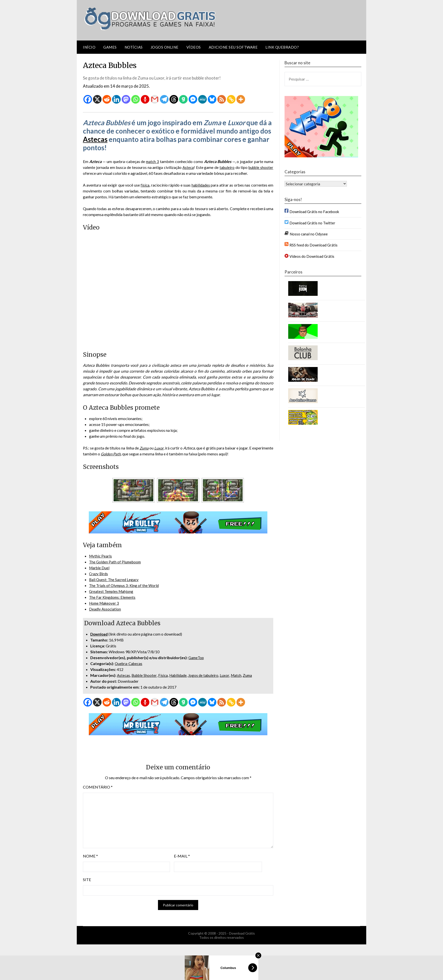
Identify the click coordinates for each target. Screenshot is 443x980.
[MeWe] (202, 99)
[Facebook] (88, 99)
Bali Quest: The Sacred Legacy (115, 579)
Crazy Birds (99, 574)
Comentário (98, 787)
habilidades (201, 185)
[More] (241, 99)
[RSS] (222, 99)
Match (240, 675)
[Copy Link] (231, 99)
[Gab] (183, 99)
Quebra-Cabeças (129, 663)
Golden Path (133, 454)
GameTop (197, 658)
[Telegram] (164, 99)
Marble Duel (100, 568)
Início (89, 47)
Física (165, 675)
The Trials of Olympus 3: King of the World (125, 585)
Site (87, 879)
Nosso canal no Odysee (309, 234)
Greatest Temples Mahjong (112, 591)
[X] (97, 99)
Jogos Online (165, 47)
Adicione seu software (233, 47)
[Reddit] (107, 99)
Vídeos (194, 47)
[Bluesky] (212, 99)
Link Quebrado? (282, 47)
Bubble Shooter (145, 675)
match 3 (153, 161)
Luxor (229, 675)
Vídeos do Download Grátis (312, 256)
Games (110, 47)
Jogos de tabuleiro (207, 675)
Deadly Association (105, 609)
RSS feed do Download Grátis (313, 245)
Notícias (134, 47)
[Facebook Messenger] (193, 99)
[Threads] (174, 99)
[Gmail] (155, 99)
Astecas (95, 139)
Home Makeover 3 (105, 603)
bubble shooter (260, 167)
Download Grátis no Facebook (314, 212)
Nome (90, 856)
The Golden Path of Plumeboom (116, 562)
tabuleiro (226, 167)
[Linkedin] (116, 99)
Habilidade (180, 675)
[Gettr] (145, 99)
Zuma (152, 448)
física (145, 185)
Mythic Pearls (101, 556)
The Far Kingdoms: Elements (113, 597)
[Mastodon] (126, 99)
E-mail (182, 856)
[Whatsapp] (136, 99)
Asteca (187, 167)
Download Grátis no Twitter (312, 223)
